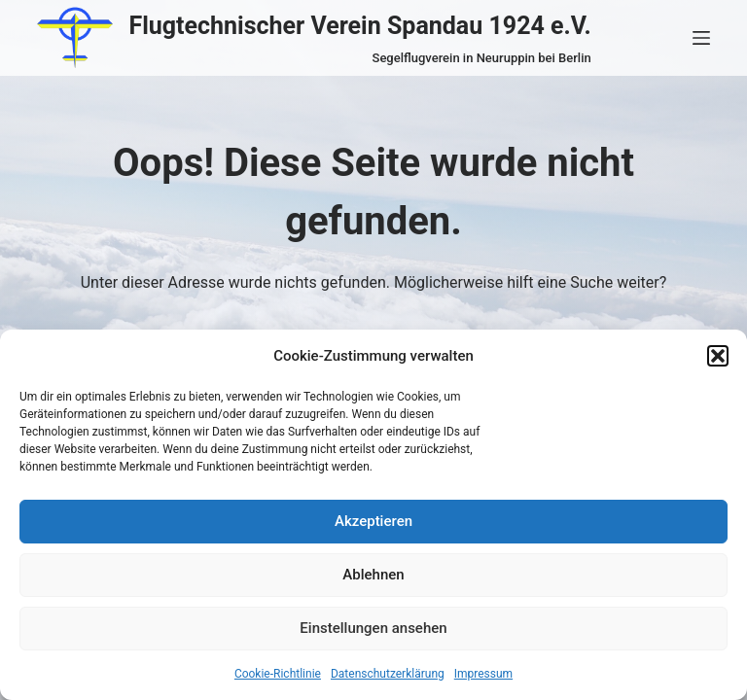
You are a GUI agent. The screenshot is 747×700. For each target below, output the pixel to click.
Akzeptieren (373, 521)
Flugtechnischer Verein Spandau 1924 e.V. (359, 26)
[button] (718, 356)
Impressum (483, 674)
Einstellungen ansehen (373, 628)
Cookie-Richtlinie (278, 674)
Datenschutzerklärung (388, 674)
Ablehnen (373, 575)
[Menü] (701, 38)
